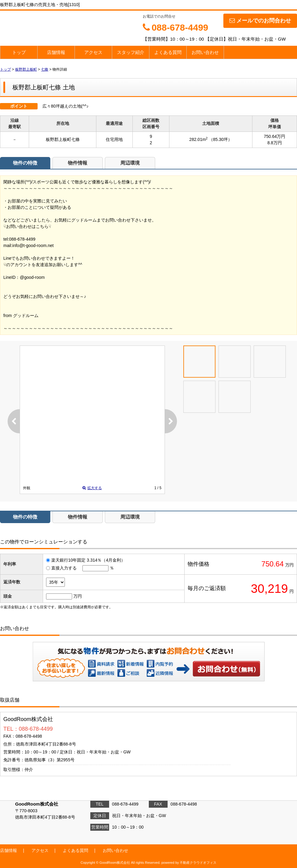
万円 (78, 596)
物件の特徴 (25, 163)
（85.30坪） (220, 139)
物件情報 (78, 163)
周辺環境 (130, 163)
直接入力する (64, 568)
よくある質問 (168, 52)
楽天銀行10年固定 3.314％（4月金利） (88, 560)
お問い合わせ (205, 52)
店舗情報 (56, 52)
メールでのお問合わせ (260, 21)
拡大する (92, 488)
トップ (19, 52)
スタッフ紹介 (131, 52)
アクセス (93, 52)
